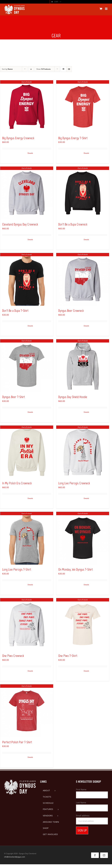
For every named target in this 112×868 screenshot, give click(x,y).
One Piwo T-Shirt (68, 656)
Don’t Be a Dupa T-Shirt (15, 311)
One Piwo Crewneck (13, 656)
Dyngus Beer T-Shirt (13, 397)
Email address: (83, 816)
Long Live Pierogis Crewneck (74, 483)
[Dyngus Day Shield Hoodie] (83, 366)
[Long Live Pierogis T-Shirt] (27, 538)
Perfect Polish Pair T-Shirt (17, 742)
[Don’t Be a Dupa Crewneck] (83, 193)
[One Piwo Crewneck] (27, 625)
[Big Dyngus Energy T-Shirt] (83, 107)
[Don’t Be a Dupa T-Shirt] (27, 279)
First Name (81, 789)
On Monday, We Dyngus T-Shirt (75, 569)
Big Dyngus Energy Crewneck (18, 138)
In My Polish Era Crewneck (17, 483)
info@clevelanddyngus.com (15, 857)
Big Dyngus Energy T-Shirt (73, 138)
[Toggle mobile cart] (101, 9)
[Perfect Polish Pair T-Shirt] (27, 711)
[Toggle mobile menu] (106, 9)
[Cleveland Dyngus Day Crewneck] (27, 193)
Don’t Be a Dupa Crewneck (73, 224)
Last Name (81, 802)
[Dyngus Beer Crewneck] (83, 279)
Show (43, 69)
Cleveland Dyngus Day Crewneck (20, 224)
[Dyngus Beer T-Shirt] (27, 366)
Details (30, 153)
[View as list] (69, 69)
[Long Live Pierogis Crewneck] (83, 452)
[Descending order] (31, 69)
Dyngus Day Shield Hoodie (73, 397)
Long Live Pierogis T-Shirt (17, 569)
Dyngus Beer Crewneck (71, 311)
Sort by (7, 69)
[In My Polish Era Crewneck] (27, 452)
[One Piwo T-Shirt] (83, 625)
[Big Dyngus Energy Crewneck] (27, 107)
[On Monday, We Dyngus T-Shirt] (83, 538)
